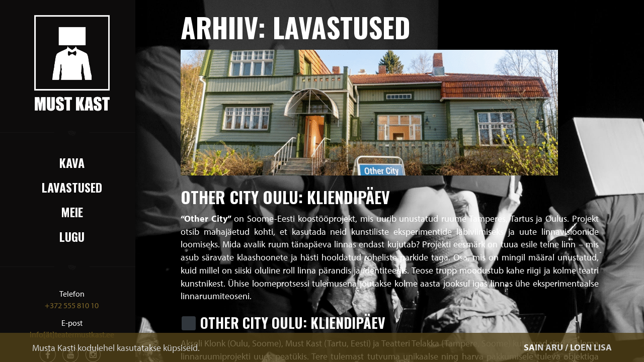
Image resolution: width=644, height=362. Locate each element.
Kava (72, 162)
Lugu (72, 236)
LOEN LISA (591, 347)
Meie (72, 212)
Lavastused (72, 187)
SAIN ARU (543, 347)
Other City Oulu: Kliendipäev (285, 197)
